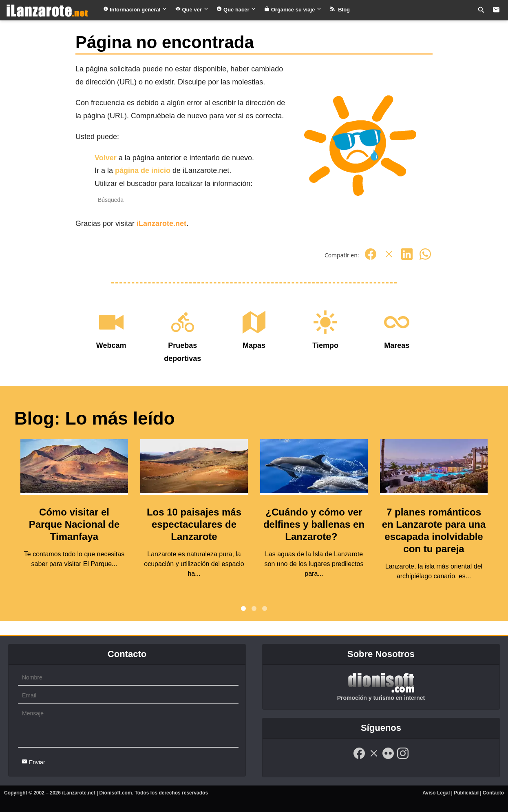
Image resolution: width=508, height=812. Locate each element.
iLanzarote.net (161, 223)
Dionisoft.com (116, 793)
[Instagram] (403, 758)
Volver (106, 158)
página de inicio (143, 170)
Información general (135, 10)
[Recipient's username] (171, 200)
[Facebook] (371, 258)
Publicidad (466, 793)
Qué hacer (236, 10)
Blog (340, 10)
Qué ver (192, 10)
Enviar (33, 762)
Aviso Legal (436, 793)
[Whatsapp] (425, 258)
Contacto (493, 793)
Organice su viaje (293, 10)
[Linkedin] (407, 258)
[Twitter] (389, 258)
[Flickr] (388, 758)
